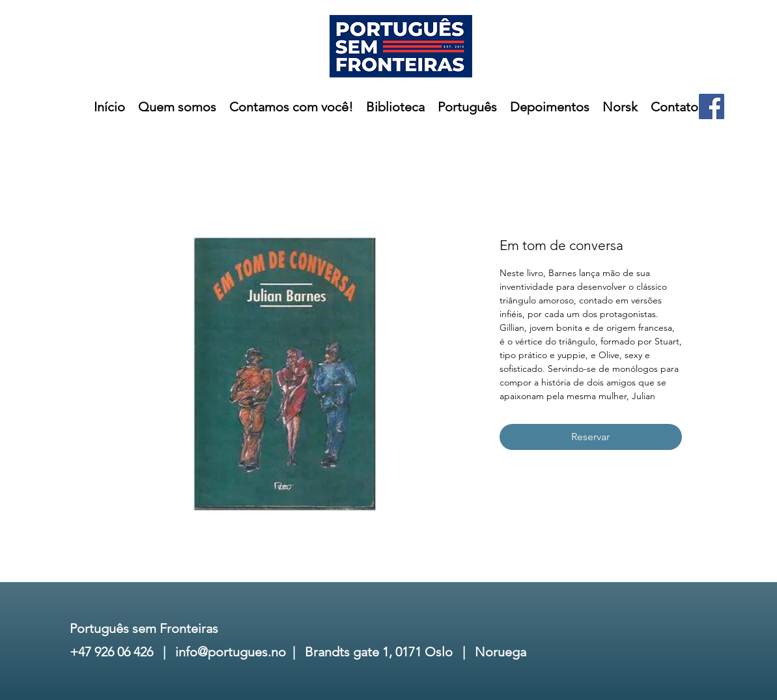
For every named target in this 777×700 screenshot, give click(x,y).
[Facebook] (712, 106)
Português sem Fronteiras (144, 628)
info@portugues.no (231, 652)
